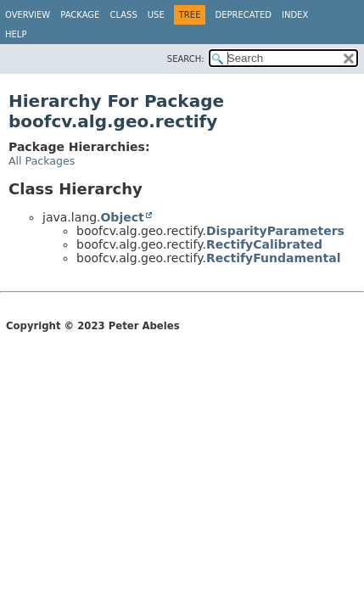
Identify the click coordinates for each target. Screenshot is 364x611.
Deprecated (243, 15)
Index (295, 15)
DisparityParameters (275, 231)
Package (80, 15)
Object (122, 217)
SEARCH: (186, 59)
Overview (28, 15)
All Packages (42, 161)
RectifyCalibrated (264, 244)
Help (16, 34)
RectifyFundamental (274, 258)
